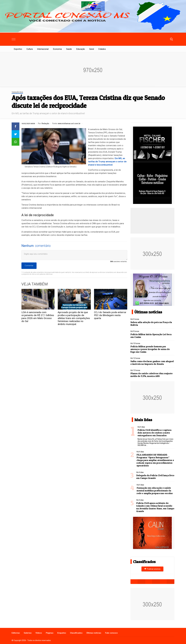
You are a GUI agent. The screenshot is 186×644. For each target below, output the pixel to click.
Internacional (43, 49)
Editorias (16, 633)
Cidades (102, 49)
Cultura (30, 49)
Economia (57, 49)
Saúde (69, 49)
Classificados (76, 633)
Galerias (28, 633)
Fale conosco (111, 633)
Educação (81, 49)
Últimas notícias (94, 633)
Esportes (18, 49)
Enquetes (62, 633)
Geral (92, 49)
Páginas (50, 633)
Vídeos (39, 633)
